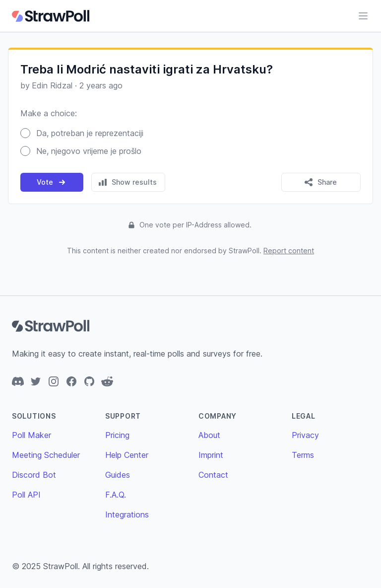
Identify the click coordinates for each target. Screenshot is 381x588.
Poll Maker (32, 435)
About (209, 435)
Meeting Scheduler (46, 455)
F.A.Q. (116, 495)
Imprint (211, 455)
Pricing (117, 435)
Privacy (305, 435)
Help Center (127, 455)
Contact (213, 475)
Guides (118, 475)
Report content (289, 251)
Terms (303, 455)
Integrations (127, 514)
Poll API (26, 495)
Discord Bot (34, 475)
